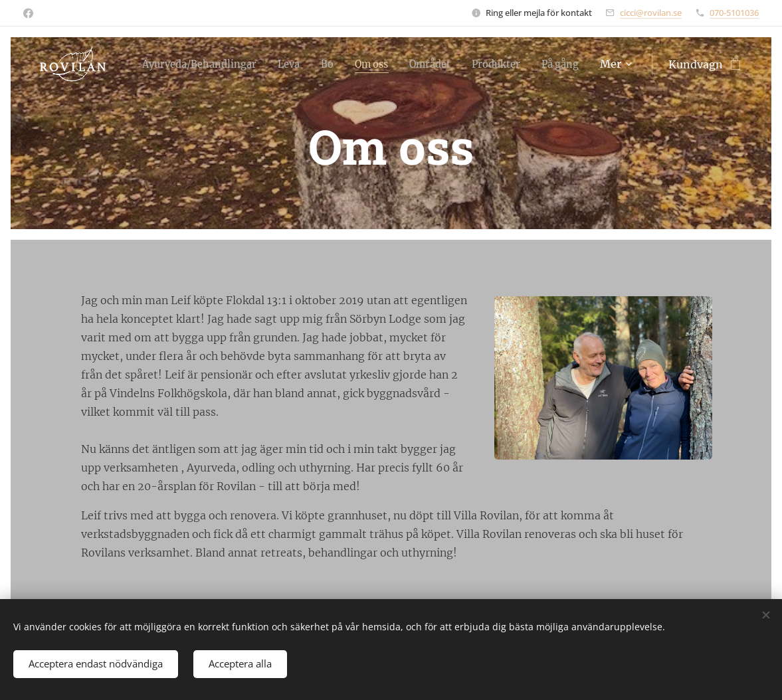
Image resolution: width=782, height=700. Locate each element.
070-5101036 (734, 13)
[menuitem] (207, 64)
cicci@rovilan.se (651, 13)
